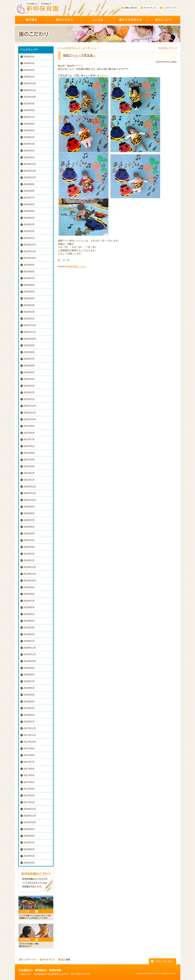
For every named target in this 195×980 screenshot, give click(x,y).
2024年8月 (29, 191)
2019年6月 (29, 607)
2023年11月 (30, 251)
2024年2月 (29, 231)
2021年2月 (29, 473)
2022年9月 (29, 345)
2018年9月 (29, 668)
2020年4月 (29, 540)
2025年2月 (29, 151)
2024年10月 (30, 177)
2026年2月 (29, 70)
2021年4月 (29, 460)
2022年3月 (29, 386)
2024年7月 (29, 198)
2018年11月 (30, 654)
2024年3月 (29, 224)
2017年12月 (30, 728)
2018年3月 (29, 708)
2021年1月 (29, 480)
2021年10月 (30, 419)
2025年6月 (29, 124)
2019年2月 (29, 634)
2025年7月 (29, 117)
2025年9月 (29, 104)
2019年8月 (29, 594)
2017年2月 (29, 795)
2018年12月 (30, 648)
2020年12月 (30, 487)
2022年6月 (29, 366)
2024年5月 (29, 211)
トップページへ (168, 8)
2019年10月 (30, 581)
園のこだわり (65, 20)
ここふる (98, 20)
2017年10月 (30, 742)
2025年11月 (30, 90)
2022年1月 (29, 399)
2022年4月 (29, 379)
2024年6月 (29, 204)
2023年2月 (29, 312)
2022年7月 (29, 359)
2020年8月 (29, 513)
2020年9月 (29, 507)
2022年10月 (30, 339)
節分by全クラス (167, 48)
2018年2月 (29, 715)
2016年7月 (29, 842)
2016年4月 (29, 863)
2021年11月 (30, 413)
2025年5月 (29, 130)
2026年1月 (29, 77)
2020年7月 (29, 520)
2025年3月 (29, 144)
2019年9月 (29, 587)
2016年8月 (29, 836)
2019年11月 (30, 574)
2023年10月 (30, 258)
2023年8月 (29, 272)
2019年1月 (29, 641)
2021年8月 (29, 433)
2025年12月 (30, 83)
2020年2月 (29, 554)
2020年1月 (29, 560)
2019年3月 (29, 628)
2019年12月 (30, 567)
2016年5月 (29, 856)
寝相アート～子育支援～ (79, 55)
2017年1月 (29, 802)
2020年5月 (29, 534)
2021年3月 (29, 466)
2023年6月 (29, 285)
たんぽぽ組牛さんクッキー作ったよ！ (79, 48)
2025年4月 (29, 137)
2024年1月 (29, 238)
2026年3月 (29, 63)
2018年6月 (29, 688)
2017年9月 (29, 748)
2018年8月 (29, 675)
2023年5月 (29, 292)
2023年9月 (29, 265)
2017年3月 (29, 789)
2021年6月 (29, 446)
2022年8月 (29, 352)
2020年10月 (30, 500)
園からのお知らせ (131, 20)
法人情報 (64, 960)
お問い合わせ (129, 8)
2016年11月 (30, 816)
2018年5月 (29, 695)
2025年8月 (29, 110)
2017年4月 (29, 782)
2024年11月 (30, 171)
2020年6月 (29, 527)
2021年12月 (30, 406)
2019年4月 (29, 621)
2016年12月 (30, 809)
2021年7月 (29, 439)
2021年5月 (29, 453)
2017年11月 (30, 735)
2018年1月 (29, 722)
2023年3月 (29, 305)
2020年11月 (30, 493)
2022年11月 (30, 332)
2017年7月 (29, 762)
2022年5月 (29, 372)
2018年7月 (29, 681)
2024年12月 (30, 164)
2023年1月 (29, 319)
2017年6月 (29, 769)
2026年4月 (29, 57)
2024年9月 (29, 184)
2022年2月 (29, 392)
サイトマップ (148, 8)
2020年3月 (29, 547)
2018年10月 (30, 661)
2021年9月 (29, 426)
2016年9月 (29, 829)
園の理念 (31, 20)
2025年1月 (29, 157)
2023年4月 (29, 298)
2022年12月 (30, 325)
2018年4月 (29, 701)
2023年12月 (30, 245)
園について (164, 20)
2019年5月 (29, 614)
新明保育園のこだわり (76, 266)
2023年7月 (29, 278)
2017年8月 (29, 755)
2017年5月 (29, 775)
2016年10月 (30, 822)
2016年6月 (29, 849)
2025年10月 (30, 97)
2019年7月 (29, 601)
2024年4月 (29, 218)
